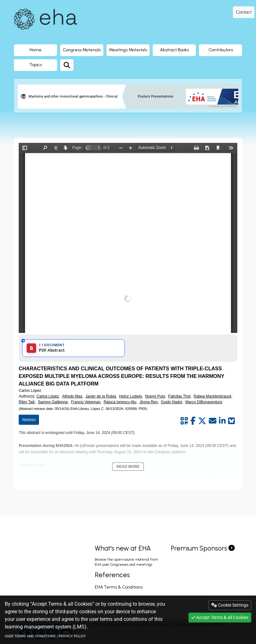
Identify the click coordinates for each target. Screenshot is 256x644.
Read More (128, 467)
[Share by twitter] (202, 421)
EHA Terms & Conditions (119, 587)
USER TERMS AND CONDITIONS (30, 636)
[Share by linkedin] (222, 421)
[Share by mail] (213, 421)
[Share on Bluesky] (231, 421)
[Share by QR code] (184, 421)
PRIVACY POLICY (72, 636)
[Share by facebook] (193, 421)
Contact (244, 12)
